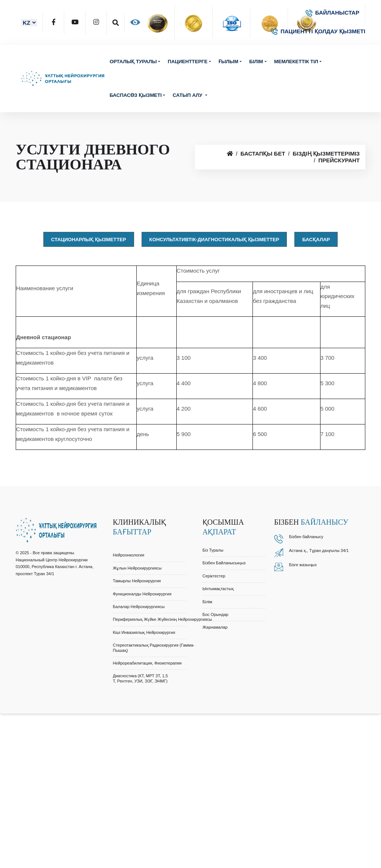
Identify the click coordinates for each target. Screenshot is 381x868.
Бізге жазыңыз (303, 565)
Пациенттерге (188, 62)
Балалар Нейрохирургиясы (139, 607)
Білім (256, 62)
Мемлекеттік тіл (296, 62)
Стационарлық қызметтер (89, 240)
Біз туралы (213, 550)
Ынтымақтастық (218, 589)
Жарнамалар (215, 627)
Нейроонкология (128, 555)
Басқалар (316, 240)
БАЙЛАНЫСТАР (332, 13)
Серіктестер (214, 576)
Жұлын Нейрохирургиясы (137, 568)
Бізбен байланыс (305, 537)
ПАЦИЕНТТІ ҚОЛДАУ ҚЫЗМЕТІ (318, 31)
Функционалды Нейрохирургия (142, 594)
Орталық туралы (133, 62)
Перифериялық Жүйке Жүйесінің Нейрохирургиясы (162, 619)
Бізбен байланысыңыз (224, 563)
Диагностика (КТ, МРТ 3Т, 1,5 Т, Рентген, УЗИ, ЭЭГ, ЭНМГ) (140, 678)
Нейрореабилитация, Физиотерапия (147, 663)
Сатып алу (188, 95)
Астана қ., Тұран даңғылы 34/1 (319, 550)
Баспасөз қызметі (136, 95)
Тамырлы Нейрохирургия (137, 581)
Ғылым (228, 62)
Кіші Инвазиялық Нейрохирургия (144, 632)
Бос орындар (215, 614)
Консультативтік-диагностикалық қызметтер (214, 240)
